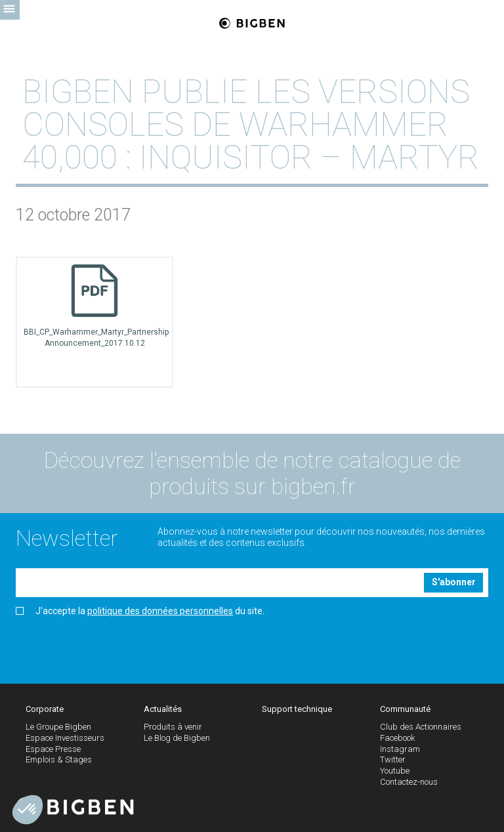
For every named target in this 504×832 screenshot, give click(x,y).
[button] (28, 810)
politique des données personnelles (160, 611)
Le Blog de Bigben (177, 738)
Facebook (397, 738)
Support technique (297, 709)
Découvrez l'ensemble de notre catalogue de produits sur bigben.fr (252, 473)
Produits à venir (173, 727)
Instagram (400, 749)
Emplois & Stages (59, 759)
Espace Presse (53, 749)
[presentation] (115, 645)
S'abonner (454, 582)
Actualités (163, 709)
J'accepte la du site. (140, 611)
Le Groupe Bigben (58, 727)
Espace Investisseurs (65, 738)
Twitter (393, 759)
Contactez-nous (409, 782)
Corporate (45, 709)
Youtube (395, 771)
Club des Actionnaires (421, 727)
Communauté (405, 709)
